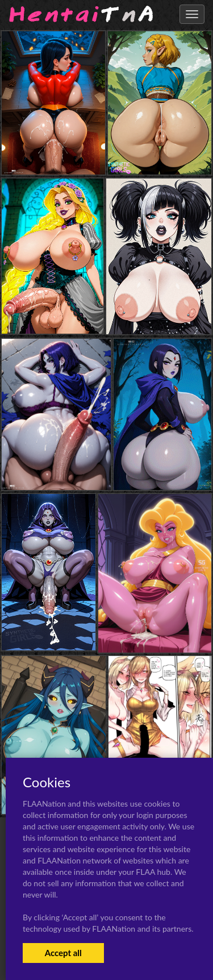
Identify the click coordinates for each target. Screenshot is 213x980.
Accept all (63, 953)
